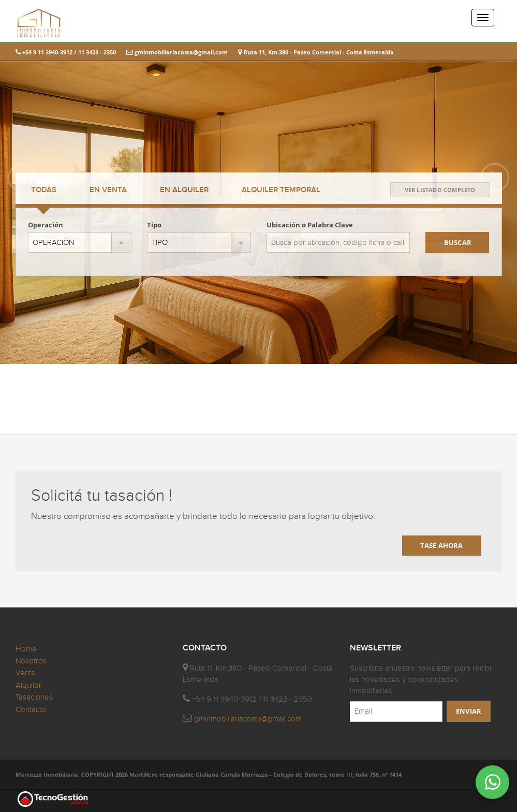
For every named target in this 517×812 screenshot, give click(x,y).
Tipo (154, 225)
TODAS (44, 190)
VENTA (108, 190)
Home (26, 649)
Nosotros (31, 661)
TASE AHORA (442, 545)
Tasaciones (34, 697)
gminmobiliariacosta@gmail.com (177, 52)
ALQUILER (184, 190)
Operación (46, 225)
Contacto (31, 710)
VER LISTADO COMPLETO (440, 190)
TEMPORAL (281, 190)
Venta (25, 673)
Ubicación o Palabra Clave (310, 225)
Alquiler (28, 685)
